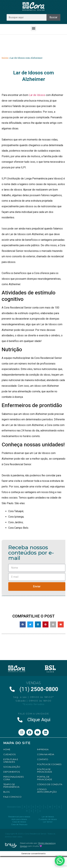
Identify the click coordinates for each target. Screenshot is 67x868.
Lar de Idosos (37, 95)
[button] (33, 28)
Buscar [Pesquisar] (53, 17)
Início (5, 58)
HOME (7, 749)
